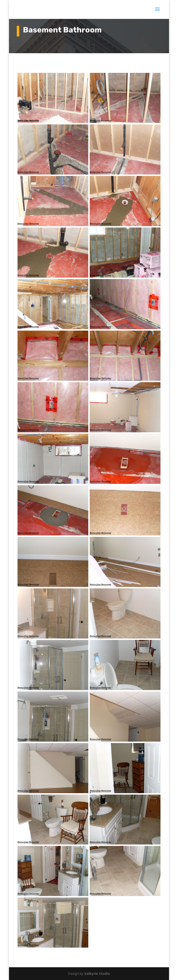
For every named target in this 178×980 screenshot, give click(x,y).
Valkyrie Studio (97, 973)
